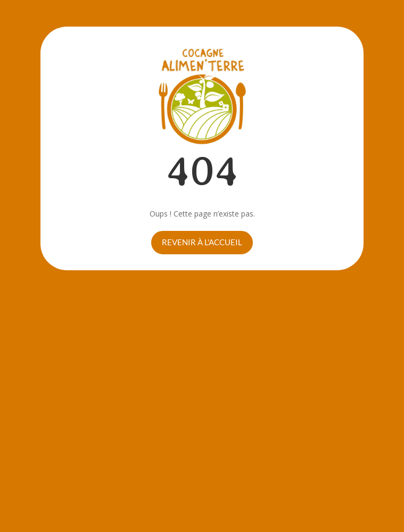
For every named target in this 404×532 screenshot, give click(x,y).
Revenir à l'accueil (202, 242)
